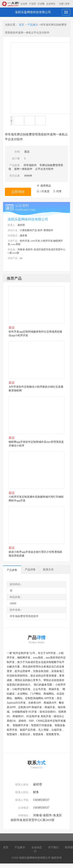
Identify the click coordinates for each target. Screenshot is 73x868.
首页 (22, 25)
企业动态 (37, 847)
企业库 (24, 4)
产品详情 (30, 570)
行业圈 (41, 4)
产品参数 (12, 570)
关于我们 (53, 847)
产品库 (33, 4)
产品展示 (33, 25)
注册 (61, 4)
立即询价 (18, 192)
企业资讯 (51, 4)
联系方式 (48, 570)
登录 (67, 4)
